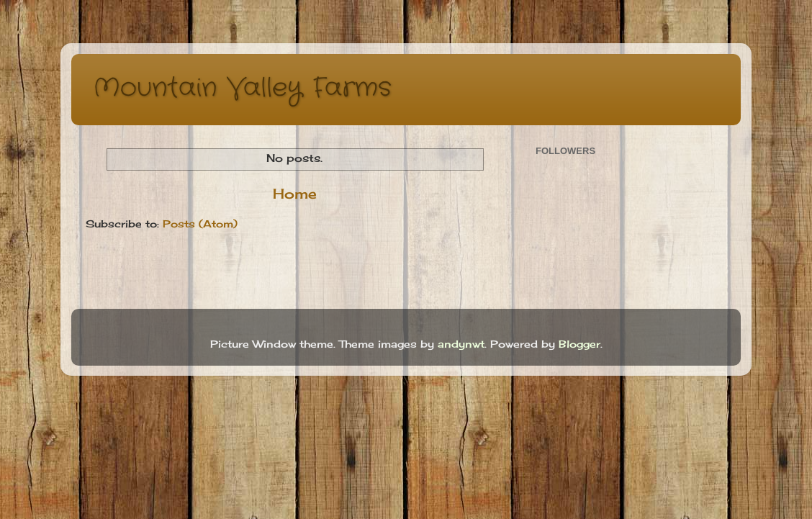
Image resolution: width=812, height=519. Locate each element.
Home (295, 194)
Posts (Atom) (200, 224)
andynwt (461, 344)
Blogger (579, 344)
